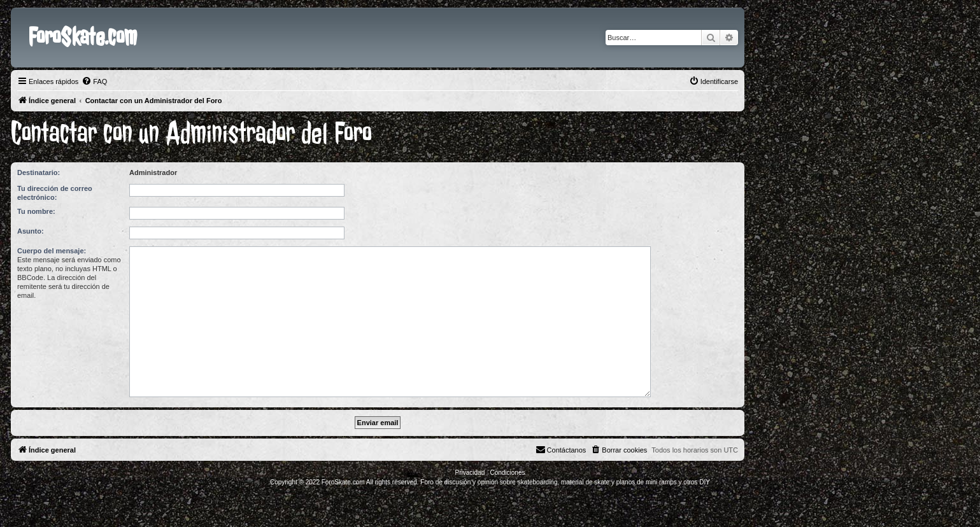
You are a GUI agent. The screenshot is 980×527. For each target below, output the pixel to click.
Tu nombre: (36, 211)
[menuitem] (94, 81)
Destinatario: (39, 172)
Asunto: (31, 231)
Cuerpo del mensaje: (52, 251)
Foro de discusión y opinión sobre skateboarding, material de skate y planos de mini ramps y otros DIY (565, 482)
